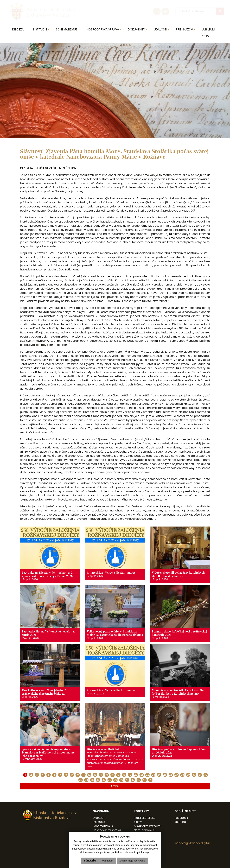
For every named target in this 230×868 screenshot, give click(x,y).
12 (89, 775)
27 (177, 775)
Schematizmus (103, 826)
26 (171, 775)
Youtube (180, 822)
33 (81, 780)
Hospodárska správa (107, 830)
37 (104, 780)
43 (139, 780)
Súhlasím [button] (90, 861)
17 (118, 775)
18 (124, 775)
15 (107, 775)
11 (84, 775)
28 (182, 775)
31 (200, 775)
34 (86, 780)
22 (148, 775)
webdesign (182, 843)
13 (95, 775)
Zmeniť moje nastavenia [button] (132, 861)
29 (188, 775)
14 (101, 775)
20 (136, 775)
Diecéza (98, 818)
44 (145, 780)
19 (130, 775)
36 (98, 780)
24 (159, 775)
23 (153, 775)
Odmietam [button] (108, 861)
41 (127, 780)
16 (113, 775)
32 (206, 775)
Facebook (181, 818)
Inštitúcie (99, 822)
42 (133, 780)
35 (92, 780)
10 (78, 775)
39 (115, 780)
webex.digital (201, 843)
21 (142, 775)
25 (165, 775)
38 (110, 780)
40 (121, 780)
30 (194, 775)
